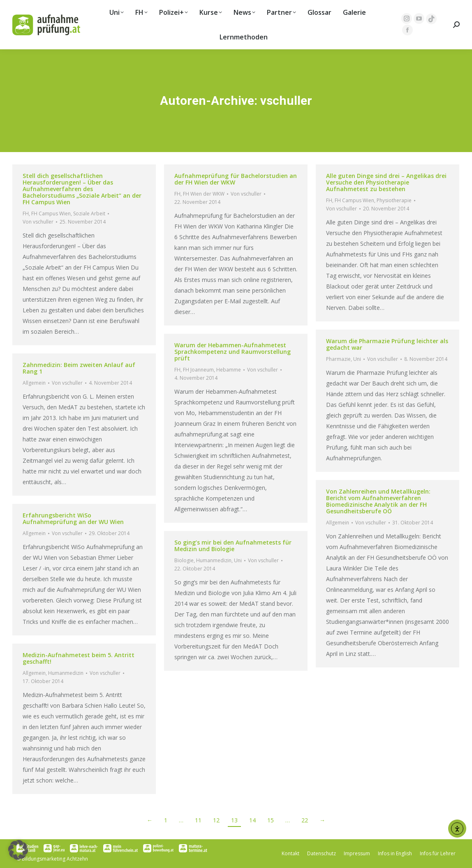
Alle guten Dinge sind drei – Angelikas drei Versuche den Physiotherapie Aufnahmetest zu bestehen (386, 182)
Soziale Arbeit (89, 214)
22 (305, 820)
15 (271, 820)
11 (198, 820)
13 (234, 820)
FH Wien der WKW (204, 194)
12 (216, 820)
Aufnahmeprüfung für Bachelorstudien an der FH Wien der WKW (236, 179)
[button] (18, 850)
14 (252, 820)
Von (38, 222)
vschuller (286, 100)
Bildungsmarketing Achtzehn (55, 859)
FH (26, 214)
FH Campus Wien (51, 214)
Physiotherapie (394, 200)
